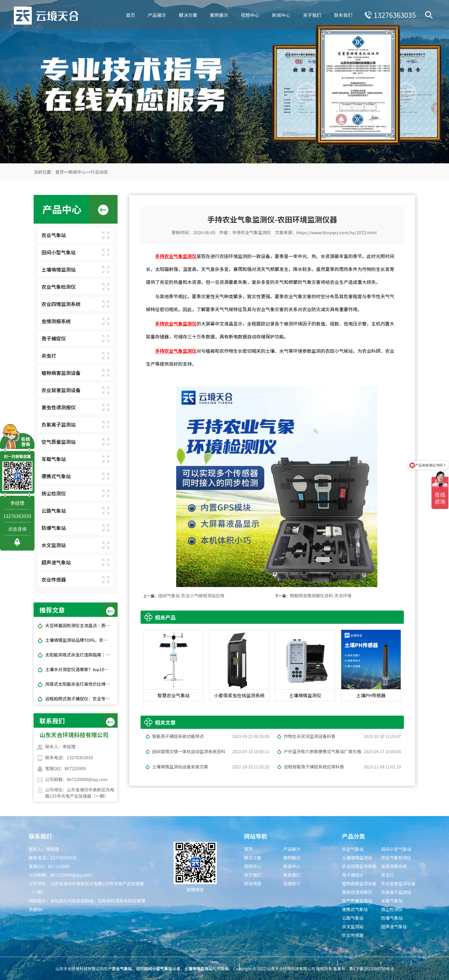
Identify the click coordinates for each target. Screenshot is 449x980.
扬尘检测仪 (54, 493)
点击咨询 (17, 529)
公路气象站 (54, 511)
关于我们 (311, 14)
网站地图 (253, 883)
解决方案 (187, 14)
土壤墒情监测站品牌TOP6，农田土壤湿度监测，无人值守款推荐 (80, 640)
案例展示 (218, 14)
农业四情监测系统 (61, 304)
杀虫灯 (49, 356)
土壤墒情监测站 (58, 269)
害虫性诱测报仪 (58, 407)
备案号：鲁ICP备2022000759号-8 (363, 969)
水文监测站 (54, 545)
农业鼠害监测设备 (61, 390)
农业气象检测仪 (58, 287)
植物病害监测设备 (61, 373)
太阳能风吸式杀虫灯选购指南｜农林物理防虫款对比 (80, 655)
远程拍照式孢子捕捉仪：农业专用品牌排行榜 (80, 699)
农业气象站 (54, 235)
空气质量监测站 (58, 442)
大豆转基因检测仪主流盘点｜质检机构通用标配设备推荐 (80, 625)
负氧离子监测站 (58, 424)
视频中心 (249, 14)
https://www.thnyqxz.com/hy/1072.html (336, 232)
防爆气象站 (54, 528)
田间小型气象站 (58, 252)
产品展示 (156, 14)
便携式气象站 (56, 476)
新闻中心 (280, 14)
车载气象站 (54, 459)
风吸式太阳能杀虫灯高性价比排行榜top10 (80, 684)
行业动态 (99, 172)
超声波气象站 (56, 562)
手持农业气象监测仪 (251, 232)
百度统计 (292, 883)
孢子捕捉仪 (54, 338)
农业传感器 (54, 579)
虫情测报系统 (56, 321)
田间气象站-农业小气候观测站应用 (191, 595)
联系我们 (342, 14)
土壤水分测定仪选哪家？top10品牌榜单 (80, 669)
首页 (129, 14)
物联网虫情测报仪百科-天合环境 (321, 595)
